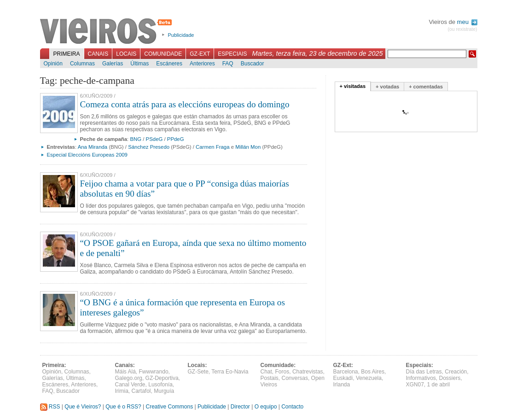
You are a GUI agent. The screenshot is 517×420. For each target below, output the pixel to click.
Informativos (421, 378)
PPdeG (176, 139)
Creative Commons (169, 407)
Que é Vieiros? (83, 407)
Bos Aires (373, 372)
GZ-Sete (198, 372)
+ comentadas (426, 87)
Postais (270, 378)
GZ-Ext (200, 54)
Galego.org (129, 378)
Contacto (292, 407)
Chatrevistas (308, 372)
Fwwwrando (154, 372)
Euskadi (343, 378)
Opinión (53, 64)
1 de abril (439, 385)
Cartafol (141, 391)
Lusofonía (160, 385)
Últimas (139, 64)
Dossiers (450, 378)
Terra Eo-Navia (230, 372)
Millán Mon (248, 147)
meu (467, 22)
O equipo (266, 407)
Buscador (253, 64)
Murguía (164, 391)
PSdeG (154, 139)
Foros (282, 372)
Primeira (67, 54)
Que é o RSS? (123, 407)
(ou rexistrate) (462, 29)
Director (240, 407)
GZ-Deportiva (162, 378)
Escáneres (169, 64)
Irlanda (342, 385)
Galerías (113, 64)
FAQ (228, 64)
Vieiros (107, 32)
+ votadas (387, 87)
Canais (98, 54)
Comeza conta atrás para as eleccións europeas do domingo (185, 104)
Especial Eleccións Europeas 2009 (87, 155)
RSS (50, 407)
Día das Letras (424, 372)
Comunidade (163, 54)
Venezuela (369, 378)
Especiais (232, 54)
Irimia (122, 391)
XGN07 (415, 385)
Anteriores (202, 64)
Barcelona (346, 372)
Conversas (295, 378)
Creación (456, 372)
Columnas (82, 64)
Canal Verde (130, 385)
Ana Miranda (93, 147)
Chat (266, 372)
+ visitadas (353, 86)
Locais (126, 54)
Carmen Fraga (212, 147)
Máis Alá (125, 372)
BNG (136, 139)
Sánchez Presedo (149, 147)
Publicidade (181, 35)
